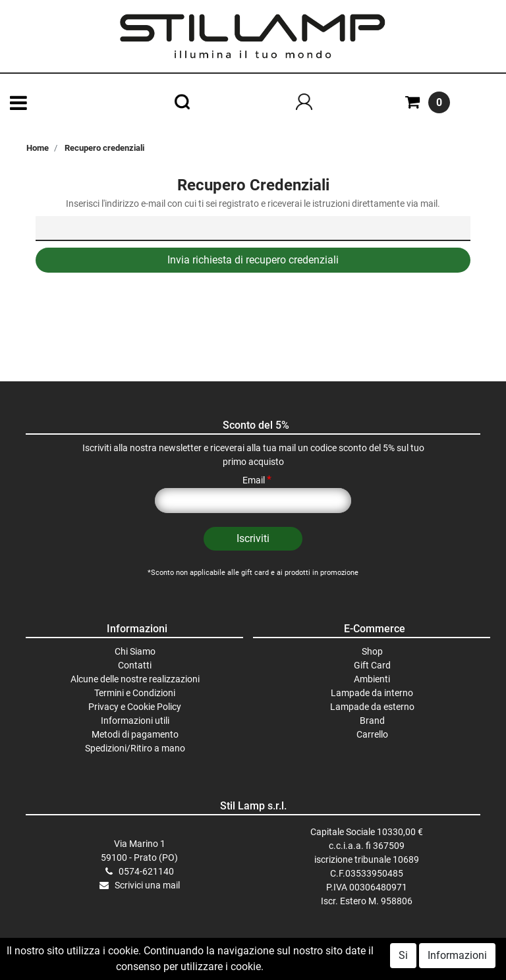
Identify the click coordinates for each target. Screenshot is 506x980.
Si (403, 957)
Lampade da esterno (372, 707)
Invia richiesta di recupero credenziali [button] (253, 260)
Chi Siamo (135, 651)
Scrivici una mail (147, 885)
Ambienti (372, 679)
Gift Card (372, 665)
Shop (372, 651)
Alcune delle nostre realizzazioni (135, 679)
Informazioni (457, 957)
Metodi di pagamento (135, 734)
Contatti (135, 665)
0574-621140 (146, 871)
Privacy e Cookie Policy (135, 707)
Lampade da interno (372, 693)
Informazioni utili (135, 721)
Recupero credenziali (104, 148)
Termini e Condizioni (135, 693)
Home (38, 148)
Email (257, 480)
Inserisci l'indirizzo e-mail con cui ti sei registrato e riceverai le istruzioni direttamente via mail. (253, 204)
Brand (372, 721)
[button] (253, 539)
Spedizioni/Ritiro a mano (135, 748)
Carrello (372, 734)
